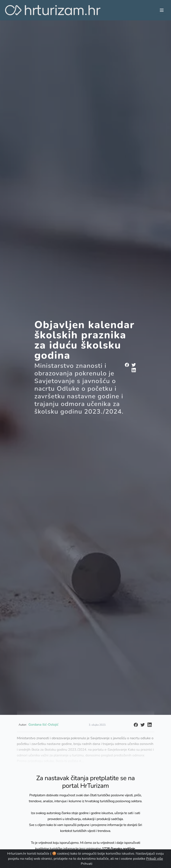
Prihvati (86, 864)
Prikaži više (155, 859)
